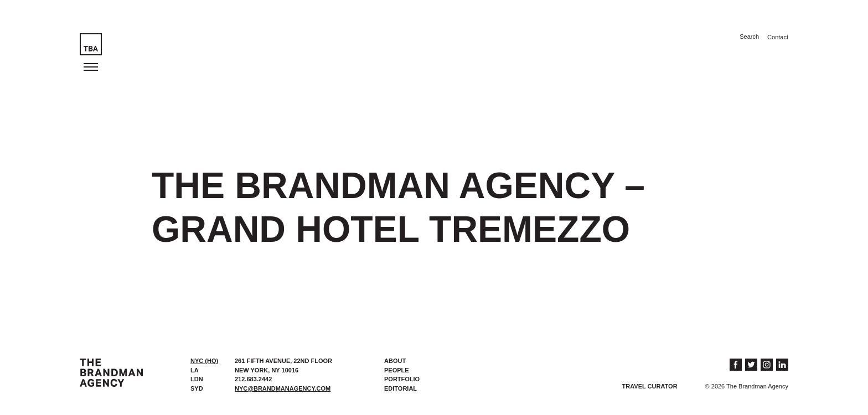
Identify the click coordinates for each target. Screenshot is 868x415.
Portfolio (402, 379)
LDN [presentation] (197, 379)
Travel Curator (650, 386)
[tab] (207, 361)
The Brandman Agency (111, 373)
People (397, 370)
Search (749, 37)
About (395, 361)
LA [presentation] (195, 370)
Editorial (401, 388)
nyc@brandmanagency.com (283, 388)
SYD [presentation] (197, 388)
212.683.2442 (253, 379)
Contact (778, 37)
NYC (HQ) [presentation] (204, 361)
